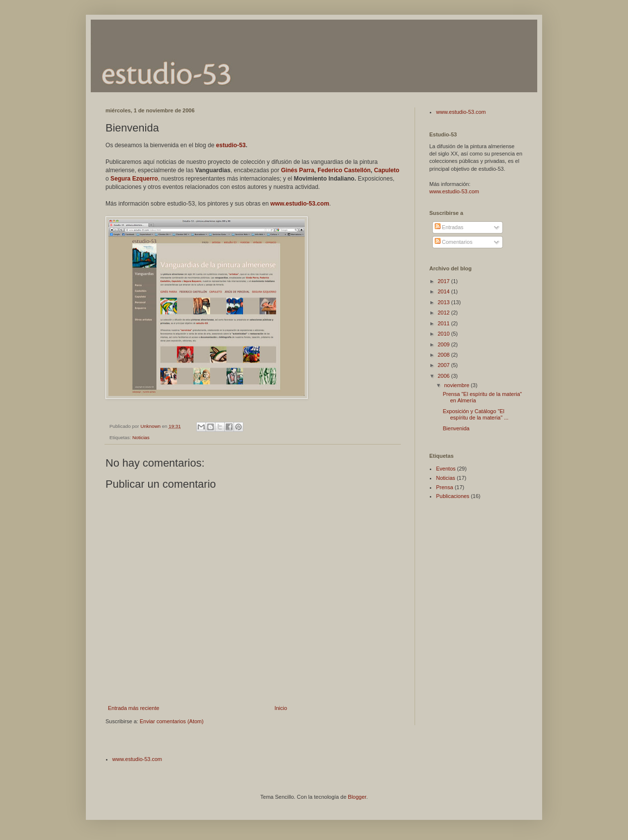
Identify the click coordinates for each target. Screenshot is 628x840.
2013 (445, 302)
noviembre (457, 385)
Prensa (445, 487)
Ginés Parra (298, 170)
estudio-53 (231, 145)
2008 (445, 355)
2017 (445, 281)
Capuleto (387, 170)
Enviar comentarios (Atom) (172, 721)
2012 (445, 313)
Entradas (449, 227)
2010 (445, 334)
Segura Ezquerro (134, 179)
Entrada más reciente (134, 708)
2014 (445, 291)
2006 (445, 376)
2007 (445, 365)
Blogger (357, 797)
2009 (445, 344)
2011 (445, 323)
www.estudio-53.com (300, 204)
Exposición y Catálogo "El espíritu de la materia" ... (475, 414)
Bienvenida (456, 428)
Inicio (281, 708)
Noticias (141, 437)
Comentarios (454, 242)
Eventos (446, 469)
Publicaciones (453, 496)
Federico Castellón (344, 170)
